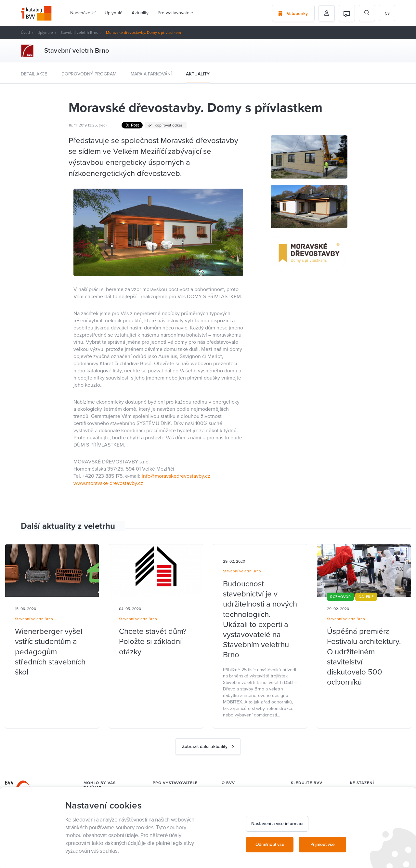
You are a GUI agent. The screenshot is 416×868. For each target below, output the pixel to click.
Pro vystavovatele (175, 13)
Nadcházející (83, 13)
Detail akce (34, 74)
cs (387, 13)
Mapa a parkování (151, 74)
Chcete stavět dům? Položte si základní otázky (153, 641)
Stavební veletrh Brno (79, 33)
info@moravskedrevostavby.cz (176, 476)
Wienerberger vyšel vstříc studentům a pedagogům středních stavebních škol (50, 652)
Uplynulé (114, 13)
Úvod (25, 33)
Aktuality (140, 13)
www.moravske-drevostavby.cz (108, 483)
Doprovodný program (89, 74)
